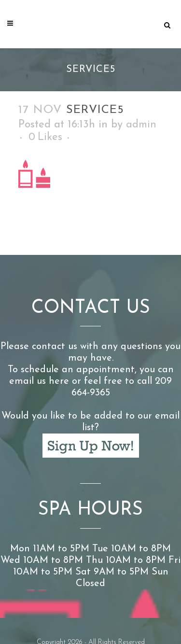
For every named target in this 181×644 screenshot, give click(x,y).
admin (141, 125)
